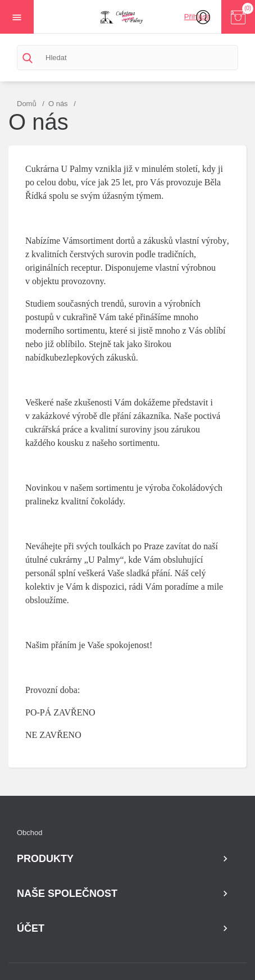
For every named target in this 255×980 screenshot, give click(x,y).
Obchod (30, 833)
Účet (31, 928)
